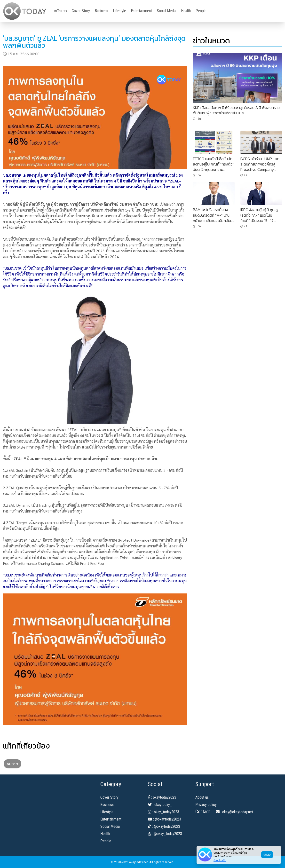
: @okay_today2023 (165, 834)
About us (202, 797)
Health (186, 11)
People (201, 11)
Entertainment (141, 11)
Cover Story (81, 11)
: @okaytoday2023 (164, 819)
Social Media (166, 11)
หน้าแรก (60, 11)
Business (101, 11)
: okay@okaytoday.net (234, 812)
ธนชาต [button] (12, 764)
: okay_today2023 (163, 812)
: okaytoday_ (160, 805)
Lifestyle (119, 11)
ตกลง (267, 855)
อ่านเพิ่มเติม (220, 860)
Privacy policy (206, 805)
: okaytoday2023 (162, 797)
